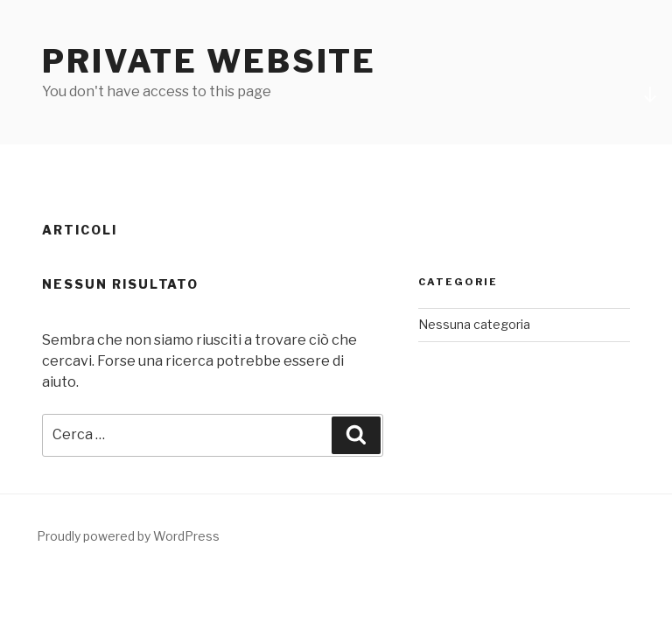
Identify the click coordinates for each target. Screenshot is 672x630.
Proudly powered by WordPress (128, 536)
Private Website (209, 61)
